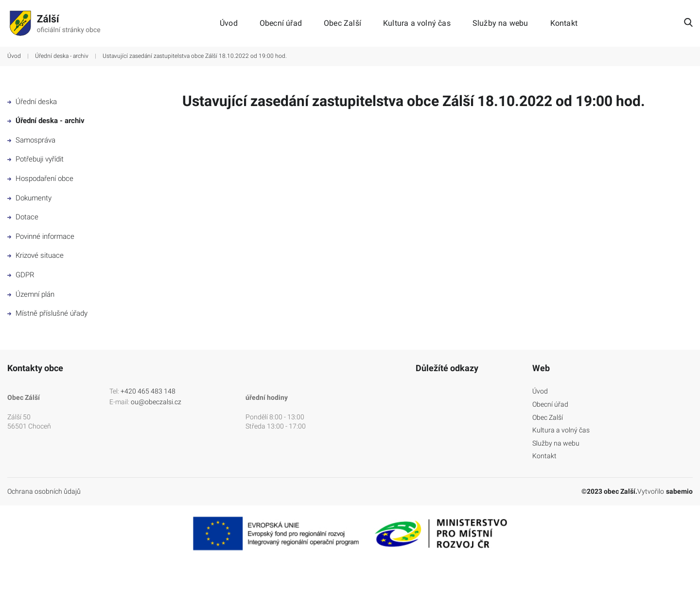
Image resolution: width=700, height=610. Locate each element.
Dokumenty (29, 198)
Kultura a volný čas (417, 23)
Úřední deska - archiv (62, 56)
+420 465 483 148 (148, 391)
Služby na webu (500, 23)
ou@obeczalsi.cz (156, 402)
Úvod (229, 23)
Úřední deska (32, 102)
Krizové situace (35, 255)
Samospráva (31, 140)
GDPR (21, 275)
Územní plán (31, 294)
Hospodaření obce (40, 179)
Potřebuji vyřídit (35, 159)
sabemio (679, 491)
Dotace (23, 217)
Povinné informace (41, 236)
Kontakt (564, 23)
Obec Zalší (342, 23)
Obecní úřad (281, 23)
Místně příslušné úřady (47, 313)
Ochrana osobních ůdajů (44, 491)
